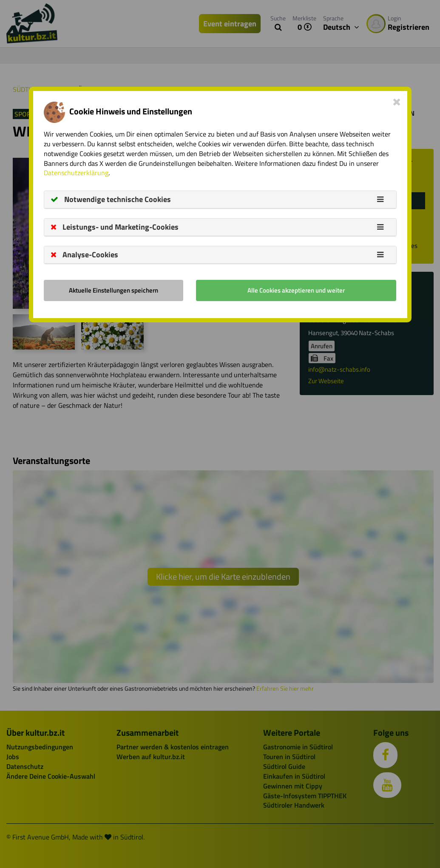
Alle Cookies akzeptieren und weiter (296, 290)
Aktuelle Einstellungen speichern (114, 290)
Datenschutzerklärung (76, 173)
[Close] (397, 102)
